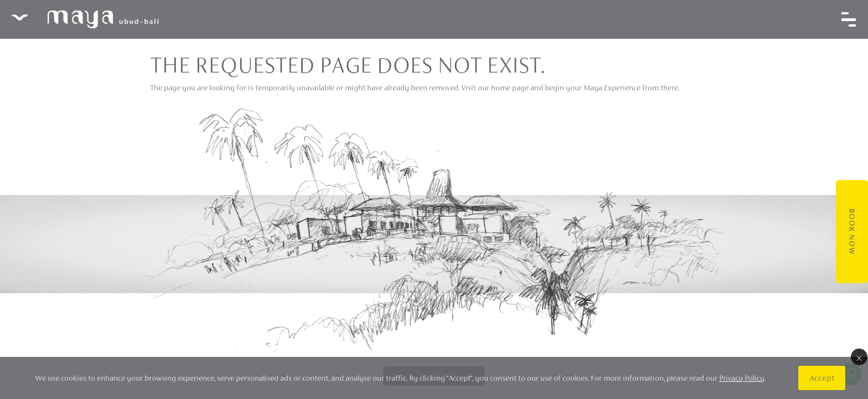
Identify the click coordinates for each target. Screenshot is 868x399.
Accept (822, 378)
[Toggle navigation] (849, 19)
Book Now (852, 232)
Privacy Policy (742, 378)
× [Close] (859, 357)
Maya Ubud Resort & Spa (85, 19)
